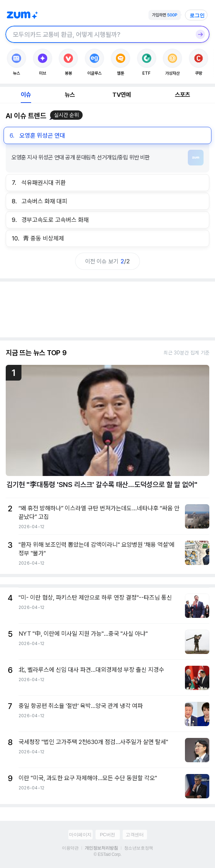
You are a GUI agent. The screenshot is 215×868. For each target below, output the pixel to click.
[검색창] (98, 34)
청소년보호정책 (139, 848)
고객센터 (135, 835)
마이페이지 (80, 835)
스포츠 (183, 95)
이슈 (26, 95)
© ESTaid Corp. (107, 854)
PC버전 (107, 835)
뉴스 (70, 95)
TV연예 (121, 95)
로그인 (197, 15)
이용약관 (70, 848)
